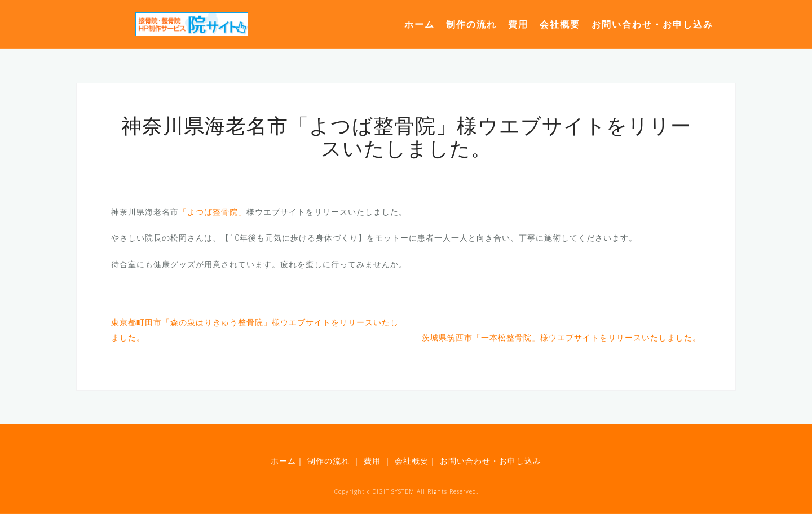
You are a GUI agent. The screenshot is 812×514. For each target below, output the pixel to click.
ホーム (420, 24)
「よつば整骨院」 (213, 212)
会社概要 (560, 24)
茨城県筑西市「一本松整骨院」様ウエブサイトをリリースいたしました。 (561, 337)
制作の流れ (471, 24)
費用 (518, 24)
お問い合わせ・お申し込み (652, 24)
